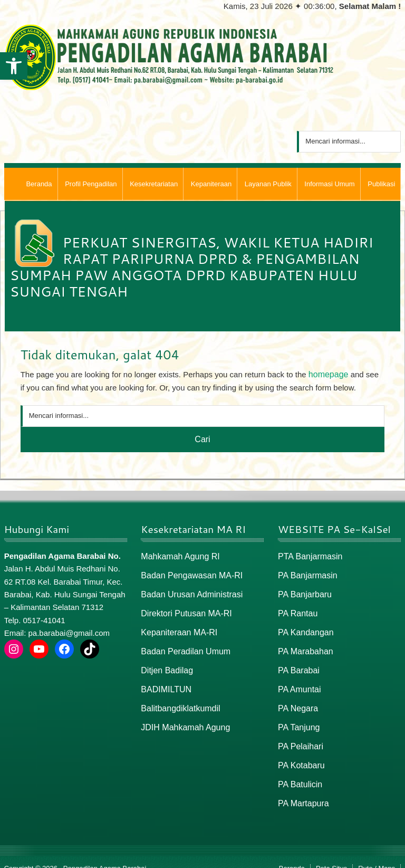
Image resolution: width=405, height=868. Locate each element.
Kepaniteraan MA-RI (177, 628)
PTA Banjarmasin (308, 555)
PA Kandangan (304, 628)
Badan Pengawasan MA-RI (189, 573)
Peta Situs (331, 856)
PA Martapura (302, 791)
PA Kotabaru (300, 755)
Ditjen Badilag (165, 664)
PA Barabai (297, 664)
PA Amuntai (298, 682)
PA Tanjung (298, 718)
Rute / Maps (377, 856)
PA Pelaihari (299, 736)
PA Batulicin (299, 773)
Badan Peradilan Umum (183, 646)
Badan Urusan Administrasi (189, 591)
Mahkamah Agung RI (178, 555)
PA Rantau (297, 610)
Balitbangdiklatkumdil (178, 700)
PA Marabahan (304, 646)
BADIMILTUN (165, 682)
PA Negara (297, 700)
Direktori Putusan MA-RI (184, 610)
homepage (327, 374)
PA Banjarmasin (306, 573)
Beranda (292, 856)
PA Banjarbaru (303, 591)
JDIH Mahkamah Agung (182, 718)
